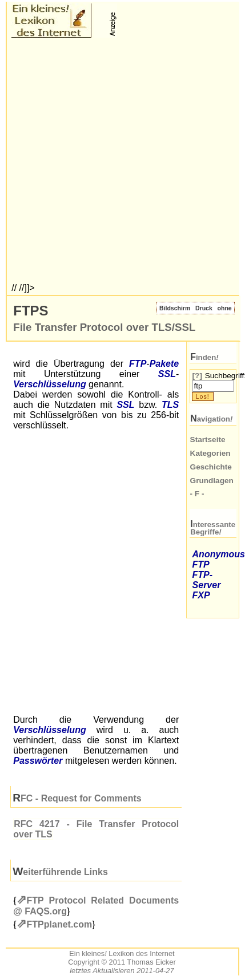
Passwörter (38, 761)
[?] (197, 376)
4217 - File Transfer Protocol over (96, 829)
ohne (225, 308)
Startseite (208, 440)
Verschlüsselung (49, 384)
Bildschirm (175, 308)
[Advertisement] (122, 161)
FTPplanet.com (60, 924)
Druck (204, 308)
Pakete (164, 364)
